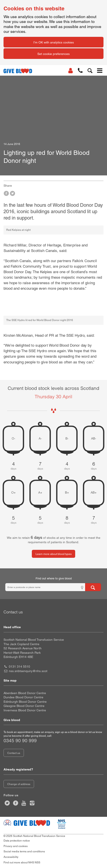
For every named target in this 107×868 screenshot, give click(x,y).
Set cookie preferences (53, 54)
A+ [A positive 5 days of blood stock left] (40, 493)
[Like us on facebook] (16, 803)
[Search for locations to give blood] (93, 587)
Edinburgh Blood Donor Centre (25, 702)
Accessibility (11, 857)
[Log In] (71, 71)
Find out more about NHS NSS (22, 862)
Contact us (14, 753)
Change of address (19, 784)
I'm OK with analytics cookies (54, 42)
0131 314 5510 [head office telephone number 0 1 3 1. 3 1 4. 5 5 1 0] (19, 667)
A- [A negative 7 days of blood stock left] (40, 438)
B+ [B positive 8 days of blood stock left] (67, 493)
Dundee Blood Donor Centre (23, 697)
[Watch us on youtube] (24, 803)
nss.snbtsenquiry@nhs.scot (28, 671)
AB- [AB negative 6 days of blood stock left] (94, 438)
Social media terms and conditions (24, 851)
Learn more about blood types (54, 554)
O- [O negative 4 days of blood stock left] (13, 438)
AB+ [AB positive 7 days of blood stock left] (94, 493)
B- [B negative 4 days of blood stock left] (67, 438)
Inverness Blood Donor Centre (25, 710)
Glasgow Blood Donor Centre (24, 706)
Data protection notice (17, 841)
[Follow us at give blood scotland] (32, 803)
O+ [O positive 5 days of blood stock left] (13, 493)
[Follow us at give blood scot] (7, 803)
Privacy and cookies (16, 846)
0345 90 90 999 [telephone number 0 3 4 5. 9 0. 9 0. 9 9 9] (20, 741)
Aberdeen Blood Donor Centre (25, 693)
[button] (80, 71)
